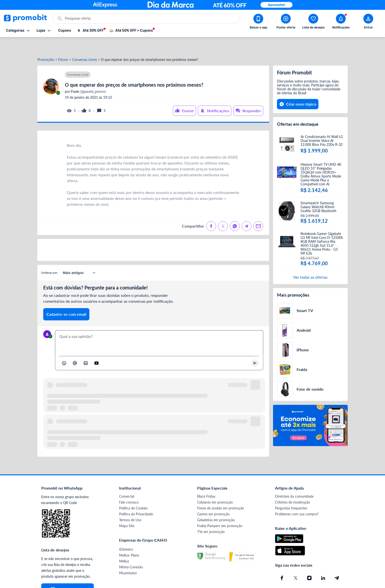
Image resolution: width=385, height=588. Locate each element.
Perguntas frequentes (291, 493)
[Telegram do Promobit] (337, 563)
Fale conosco (129, 487)
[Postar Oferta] (286, 22)
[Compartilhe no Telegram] (247, 211)
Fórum (63, 45)
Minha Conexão (131, 552)
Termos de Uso (130, 505)
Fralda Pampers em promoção (220, 511)
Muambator (128, 558)
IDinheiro (126, 535)
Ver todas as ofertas (310, 262)
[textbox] (159, 328)
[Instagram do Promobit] (309, 563)
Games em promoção (213, 499)
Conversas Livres (84, 45)
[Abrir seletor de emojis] (64, 348)
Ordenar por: (50, 258)
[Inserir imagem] (86, 348)
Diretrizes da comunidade (294, 482)
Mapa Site (127, 511)
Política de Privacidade (136, 499)
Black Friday (206, 482)
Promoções (46, 45)
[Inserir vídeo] (96, 348)
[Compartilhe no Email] (258, 211)
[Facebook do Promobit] (282, 563)
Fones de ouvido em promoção (221, 493)
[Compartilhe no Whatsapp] (235, 211)
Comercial (127, 482)
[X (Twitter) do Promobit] (296, 563)
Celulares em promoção (215, 487)
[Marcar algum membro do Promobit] (75, 348)
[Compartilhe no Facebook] (211, 211)
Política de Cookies (133, 493)
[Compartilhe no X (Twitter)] (223, 211)
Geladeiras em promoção (216, 505)
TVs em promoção (211, 517)
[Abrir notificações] (341, 22)
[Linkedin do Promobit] (323, 563)
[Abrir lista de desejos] (313, 22)
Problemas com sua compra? (297, 499)
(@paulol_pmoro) (88, 77)
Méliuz (124, 546)
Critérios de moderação (293, 487)
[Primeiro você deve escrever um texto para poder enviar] (255, 348)
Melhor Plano (129, 540)
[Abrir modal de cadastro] (368, 22)
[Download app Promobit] (258, 22)
